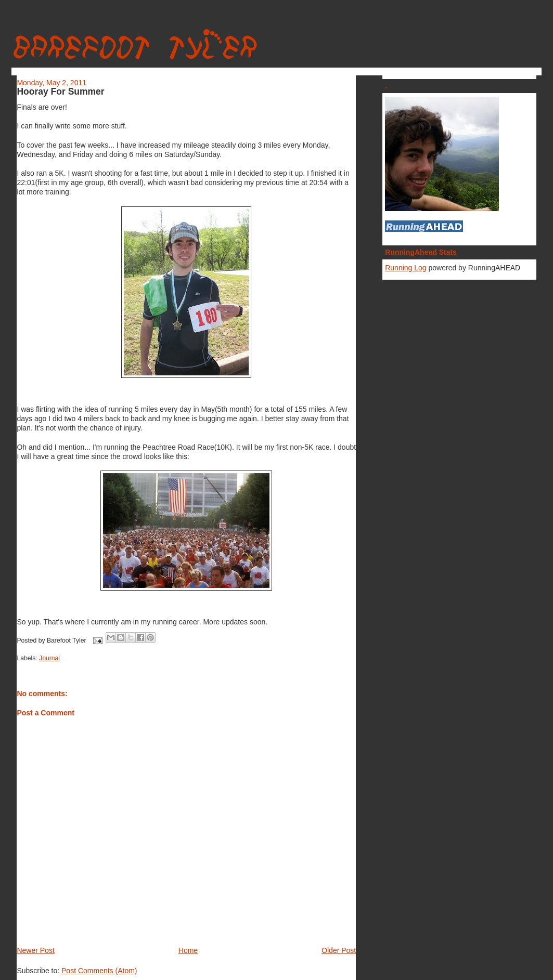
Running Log (406, 268)
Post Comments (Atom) (99, 971)
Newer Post (35, 950)
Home (188, 950)
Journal (49, 658)
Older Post (339, 950)
